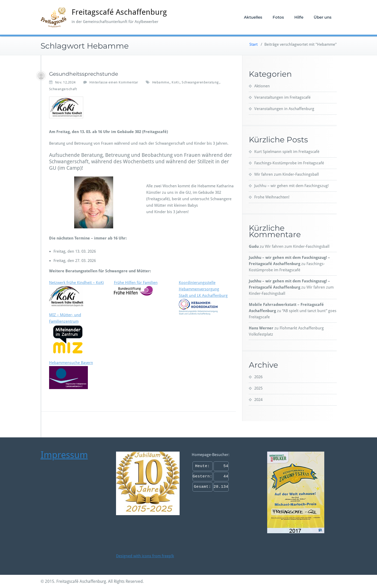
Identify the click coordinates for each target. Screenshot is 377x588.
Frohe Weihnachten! (272, 197)
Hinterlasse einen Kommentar (114, 82)
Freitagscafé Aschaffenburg (119, 12)
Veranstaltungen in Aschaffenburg (284, 109)
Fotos (278, 17)
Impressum (64, 455)
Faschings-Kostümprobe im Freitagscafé (289, 163)
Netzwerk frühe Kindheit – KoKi (76, 283)
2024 (258, 400)
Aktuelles (253, 17)
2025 (258, 388)
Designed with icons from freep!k (145, 556)
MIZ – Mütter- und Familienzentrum (68, 334)
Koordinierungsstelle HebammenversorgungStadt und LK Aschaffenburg (203, 298)
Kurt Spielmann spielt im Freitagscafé (287, 152)
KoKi (175, 82)
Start (253, 44)
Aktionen (262, 86)
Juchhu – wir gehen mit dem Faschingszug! (291, 186)
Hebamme (161, 82)
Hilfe (299, 17)
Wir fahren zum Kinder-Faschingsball (287, 174)
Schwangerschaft (63, 89)
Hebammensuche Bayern (71, 375)
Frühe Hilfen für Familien (136, 288)
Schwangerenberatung (200, 82)
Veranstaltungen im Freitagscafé (282, 97)
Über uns (323, 17)
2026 (258, 377)
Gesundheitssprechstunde (84, 74)
